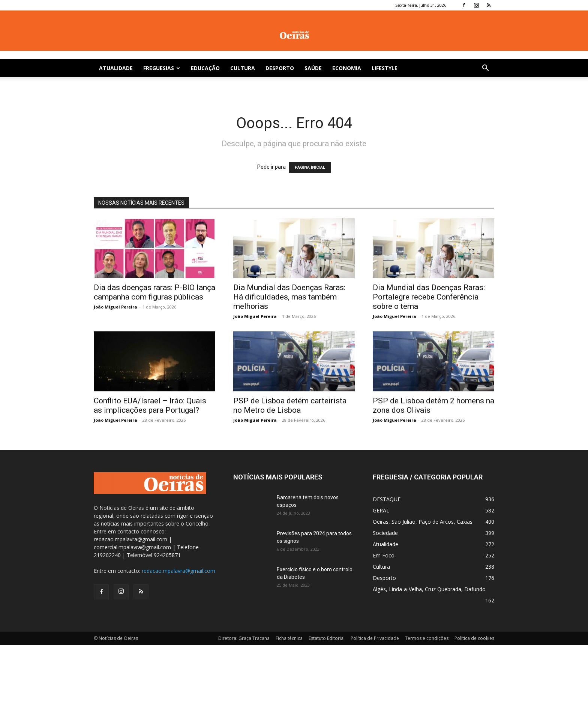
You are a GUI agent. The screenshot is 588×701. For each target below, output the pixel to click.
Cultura (243, 68)
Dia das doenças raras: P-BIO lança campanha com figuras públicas (154, 292)
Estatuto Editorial (327, 638)
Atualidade (116, 68)
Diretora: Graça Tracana (244, 638)
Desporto (280, 68)
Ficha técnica (289, 638)
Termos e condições (427, 638)
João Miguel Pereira (115, 307)
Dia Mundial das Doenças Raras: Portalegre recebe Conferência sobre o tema (429, 297)
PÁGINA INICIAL (310, 167)
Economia (347, 68)
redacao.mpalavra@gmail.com (178, 571)
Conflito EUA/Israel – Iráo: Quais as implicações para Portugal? (150, 405)
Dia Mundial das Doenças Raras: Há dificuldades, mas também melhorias (289, 297)
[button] (485, 69)
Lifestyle (385, 68)
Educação (205, 68)
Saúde (313, 68)
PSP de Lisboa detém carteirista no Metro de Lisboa (290, 405)
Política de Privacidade (375, 638)
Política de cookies (474, 638)
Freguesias (162, 68)
